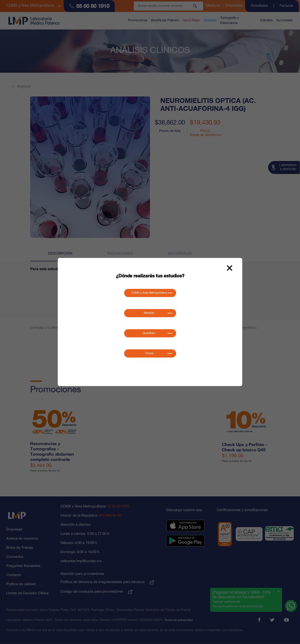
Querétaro (149, 333)
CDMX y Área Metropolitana (149, 293)
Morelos (149, 313)
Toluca (149, 353)
